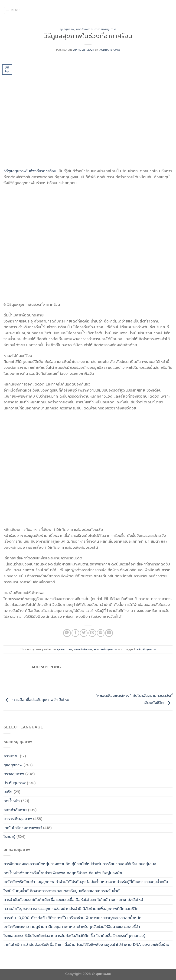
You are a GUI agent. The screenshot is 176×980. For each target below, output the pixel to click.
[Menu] (14, 10)
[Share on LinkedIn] (109, 633)
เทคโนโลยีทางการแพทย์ (23, 828)
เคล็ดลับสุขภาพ (146, 649)
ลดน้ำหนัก (12, 801)
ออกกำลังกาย (84, 29)
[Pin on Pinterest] (101, 633)
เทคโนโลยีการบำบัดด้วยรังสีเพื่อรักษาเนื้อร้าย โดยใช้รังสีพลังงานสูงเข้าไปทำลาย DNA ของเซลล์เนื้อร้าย (86, 945)
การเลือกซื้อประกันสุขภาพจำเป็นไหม (36, 700)
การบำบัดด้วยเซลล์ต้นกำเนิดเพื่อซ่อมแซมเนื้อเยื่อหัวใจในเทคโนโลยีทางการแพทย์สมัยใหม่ (73, 900)
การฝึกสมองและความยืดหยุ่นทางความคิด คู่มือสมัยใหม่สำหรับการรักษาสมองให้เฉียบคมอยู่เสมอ (80, 864)
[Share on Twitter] (84, 633)
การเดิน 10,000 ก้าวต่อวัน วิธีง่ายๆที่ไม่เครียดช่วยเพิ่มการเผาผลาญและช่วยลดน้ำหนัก (72, 918)
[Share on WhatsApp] (67, 633)
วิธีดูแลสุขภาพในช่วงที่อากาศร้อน (30, 171)
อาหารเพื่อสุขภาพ (105, 29)
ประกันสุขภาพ (15, 783)
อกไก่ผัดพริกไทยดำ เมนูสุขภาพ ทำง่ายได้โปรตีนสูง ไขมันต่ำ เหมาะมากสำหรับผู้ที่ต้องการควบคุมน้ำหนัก (86, 882)
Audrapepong (110, 50)
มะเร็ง (8, 792)
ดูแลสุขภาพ (67, 29)
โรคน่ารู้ (9, 837)
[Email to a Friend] (92, 633)
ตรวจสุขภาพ (14, 774)
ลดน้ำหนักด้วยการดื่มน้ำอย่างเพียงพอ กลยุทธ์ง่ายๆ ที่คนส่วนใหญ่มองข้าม (64, 873)
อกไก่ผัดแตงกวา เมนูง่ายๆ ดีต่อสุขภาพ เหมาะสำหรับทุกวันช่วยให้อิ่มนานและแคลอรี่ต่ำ (72, 927)
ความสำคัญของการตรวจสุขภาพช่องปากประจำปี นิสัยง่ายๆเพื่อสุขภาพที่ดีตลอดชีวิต (71, 909)
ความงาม (11, 756)
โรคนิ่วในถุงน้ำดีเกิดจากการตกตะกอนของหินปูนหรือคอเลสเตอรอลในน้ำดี (62, 891)
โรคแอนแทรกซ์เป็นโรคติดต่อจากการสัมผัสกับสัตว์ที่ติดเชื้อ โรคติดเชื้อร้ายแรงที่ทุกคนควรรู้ (74, 936)
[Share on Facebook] (75, 633)
